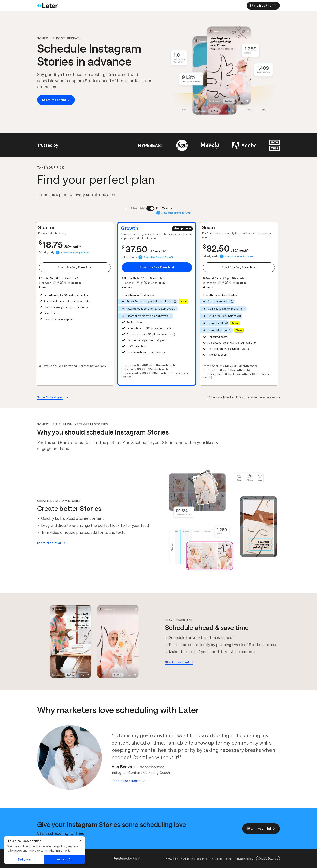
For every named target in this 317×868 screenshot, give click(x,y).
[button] (75, 304)
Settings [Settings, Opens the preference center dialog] (24, 860)
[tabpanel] (157, 304)
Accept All (64, 859)
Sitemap (217, 859)
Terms (229, 859)
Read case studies (128, 781)
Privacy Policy (244, 859)
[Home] (47, 6)
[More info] (175, 302)
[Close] (81, 840)
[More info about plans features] (53, 398)
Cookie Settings (268, 859)
